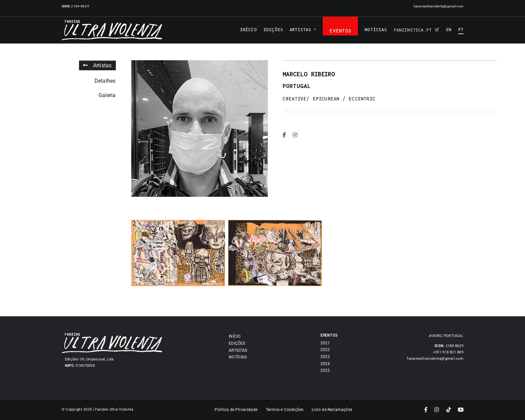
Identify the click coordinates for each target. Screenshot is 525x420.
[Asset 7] (112, 336)
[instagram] (294, 135)
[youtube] (461, 410)
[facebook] (284, 135)
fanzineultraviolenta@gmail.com (438, 6)
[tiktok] (449, 410)
